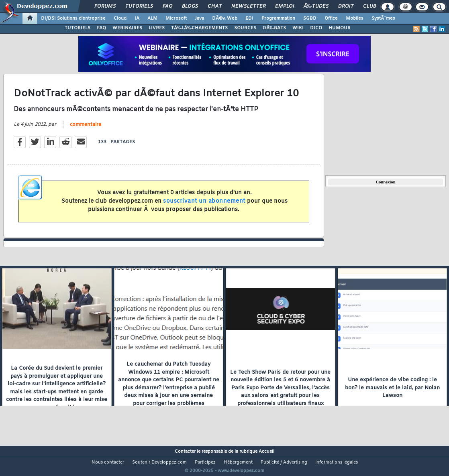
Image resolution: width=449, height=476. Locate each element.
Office (331, 18)
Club (369, 6)
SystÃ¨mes (383, 18)
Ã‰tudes (316, 6)
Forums (105, 6)
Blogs (190, 6)
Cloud (120, 18)
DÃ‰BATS (274, 28)
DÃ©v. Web (225, 18)
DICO (316, 28)
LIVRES (157, 28)
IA (137, 18)
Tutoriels (139, 6)
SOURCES (245, 28)
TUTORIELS (78, 28)
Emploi (285, 6)
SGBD (310, 18)
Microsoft (176, 18)
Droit (346, 6)
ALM (152, 18)
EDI (249, 18)
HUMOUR (340, 28)
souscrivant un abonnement (204, 206)
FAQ (167, 6)
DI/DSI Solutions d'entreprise (73, 18)
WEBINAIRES (127, 28)
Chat (215, 6)
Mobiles (355, 18)
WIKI (298, 28)
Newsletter (248, 6)
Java (199, 18)
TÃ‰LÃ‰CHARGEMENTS (199, 28)
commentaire (86, 130)
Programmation (278, 18)
